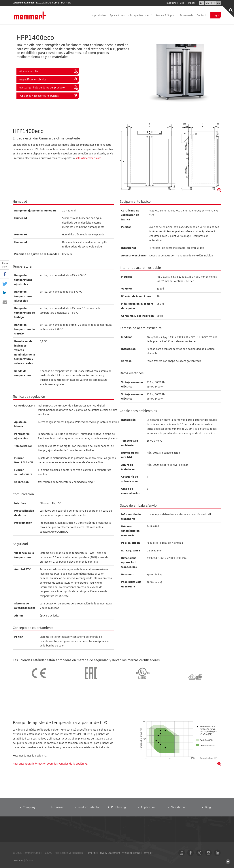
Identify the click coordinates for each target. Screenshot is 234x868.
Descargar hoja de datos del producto (48, 87)
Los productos (98, 15)
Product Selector (87, 807)
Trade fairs (170, 3)
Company (28, 807)
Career (57, 807)
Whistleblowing (131, 853)
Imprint (191, 3)
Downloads (187, 15)
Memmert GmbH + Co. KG (30, 15)
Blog (182, 3)
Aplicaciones (117, 15)
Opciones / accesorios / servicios (48, 96)
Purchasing (117, 807)
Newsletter (177, 807)
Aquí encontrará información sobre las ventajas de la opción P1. (50, 764)
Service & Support (166, 15)
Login (216, 15)
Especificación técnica (48, 79)
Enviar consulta (48, 71)
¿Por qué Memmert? (140, 15)
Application (147, 807)
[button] (5, 274)
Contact (201, 15)
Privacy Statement (109, 853)
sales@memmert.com (88, 158)
